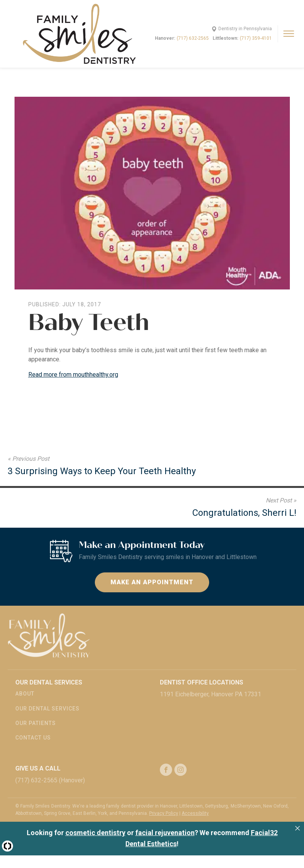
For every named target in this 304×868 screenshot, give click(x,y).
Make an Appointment (152, 582)
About (25, 694)
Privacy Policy (164, 813)
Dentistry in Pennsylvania (245, 29)
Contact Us (33, 738)
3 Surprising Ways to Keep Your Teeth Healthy (102, 471)
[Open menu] (289, 34)
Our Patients (36, 723)
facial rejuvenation (165, 833)
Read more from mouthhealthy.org (73, 375)
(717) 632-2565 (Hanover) (50, 780)
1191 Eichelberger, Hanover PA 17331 (211, 694)
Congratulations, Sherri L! (244, 513)
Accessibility (195, 813)
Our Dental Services (47, 709)
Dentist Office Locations (202, 682)
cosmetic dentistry (95, 833)
